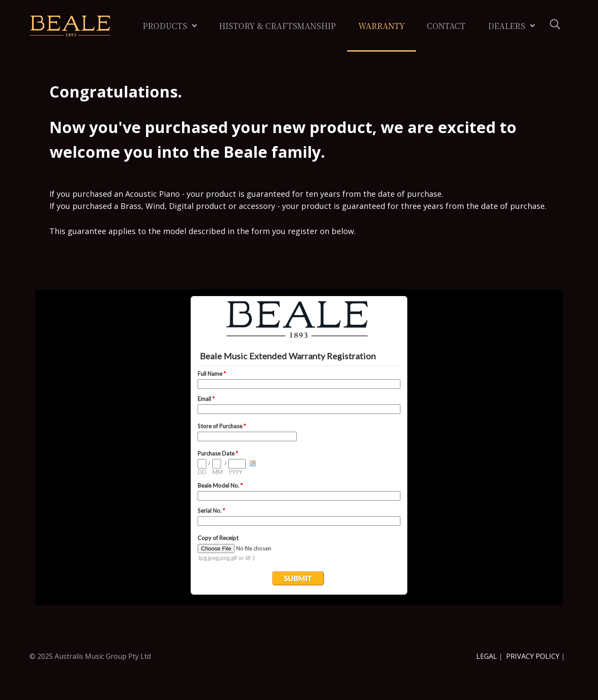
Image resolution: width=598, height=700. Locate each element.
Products (165, 26)
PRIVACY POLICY (533, 656)
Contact (446, 26)
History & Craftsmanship (277, 26)
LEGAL (487, 656)
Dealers (507, 26)
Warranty (382, 26)
